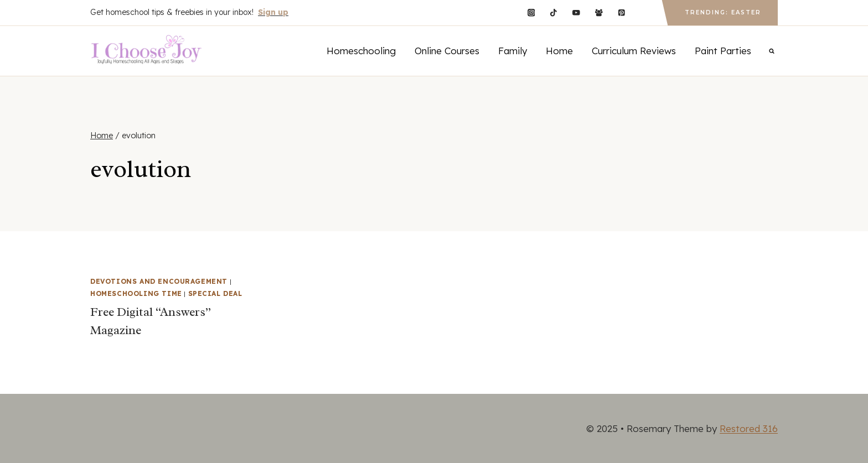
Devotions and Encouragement (159, 281)
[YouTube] (576, 12)
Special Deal (215, 293)
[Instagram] (531, 12)
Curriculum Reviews (634, 51)
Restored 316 (749, 428)
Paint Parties (723, 51)
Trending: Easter (723, 12)
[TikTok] (554, 12)
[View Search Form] (772, 51)
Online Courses (447, 51)
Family (513, 51)
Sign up (273, 12)
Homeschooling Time (136, 293)
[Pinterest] (621, 12)
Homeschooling (361, 51)
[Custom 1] (644, 12)
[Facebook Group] (599, 12)
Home (559, 51)
